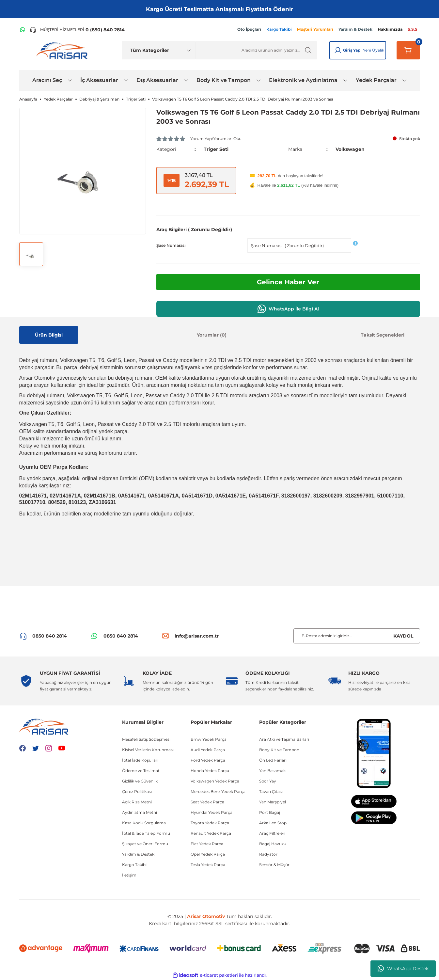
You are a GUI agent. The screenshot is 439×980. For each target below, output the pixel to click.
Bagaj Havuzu (273, 844)
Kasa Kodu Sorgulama (144, 823)
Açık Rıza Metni (137, 802)
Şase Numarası (171, 245)
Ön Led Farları (273, 760)
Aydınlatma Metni (140, 812)
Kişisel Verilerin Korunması (148, 750)
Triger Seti (216, 149)
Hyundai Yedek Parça (212, 812)
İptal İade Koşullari (140, 760)
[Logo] (63, 50)
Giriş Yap (352, 50)
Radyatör (268, 854)
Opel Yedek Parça (208, 854)
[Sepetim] (408, 50)
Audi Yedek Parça (208, 750)
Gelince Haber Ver (288, 282)
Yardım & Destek (138, 854)
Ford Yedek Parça (208, 760)
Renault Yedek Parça (211, 833)
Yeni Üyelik (374, 50)
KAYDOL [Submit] (403, 636)
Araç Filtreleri (272, 833)
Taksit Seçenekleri (383, 335)
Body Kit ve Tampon (279, 750)
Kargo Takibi (134, 865)
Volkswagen (350, 149)
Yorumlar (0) (212, 335)
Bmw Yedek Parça (209, 739)
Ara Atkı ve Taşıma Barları (284, 739)
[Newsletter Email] (357, 636)
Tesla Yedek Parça (208, 865)
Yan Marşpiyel (273, 802)
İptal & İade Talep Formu (146, 833)
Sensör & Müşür (274, 865)
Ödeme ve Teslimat (141, 771)
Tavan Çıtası (271, 791)
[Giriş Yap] (338, 50)
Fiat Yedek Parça (207, 844)
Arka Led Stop (273, 823)
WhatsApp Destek (403, 969)
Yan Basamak (272, 771)
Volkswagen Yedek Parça (215, 781)
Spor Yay (268, 781)
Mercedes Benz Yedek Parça (218, 791)
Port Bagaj (270, 812)
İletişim (129, 875)
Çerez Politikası (137, 791)
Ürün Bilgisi (49, 335)
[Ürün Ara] (256, 50)
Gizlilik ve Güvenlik (140, 781)
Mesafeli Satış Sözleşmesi (146, 739)
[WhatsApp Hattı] (23, 30)
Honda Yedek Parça (210, 771)
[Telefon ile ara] (77, 30)
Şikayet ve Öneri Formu (145, 844)
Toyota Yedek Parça (210, 823)
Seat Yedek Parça (207, 802)
